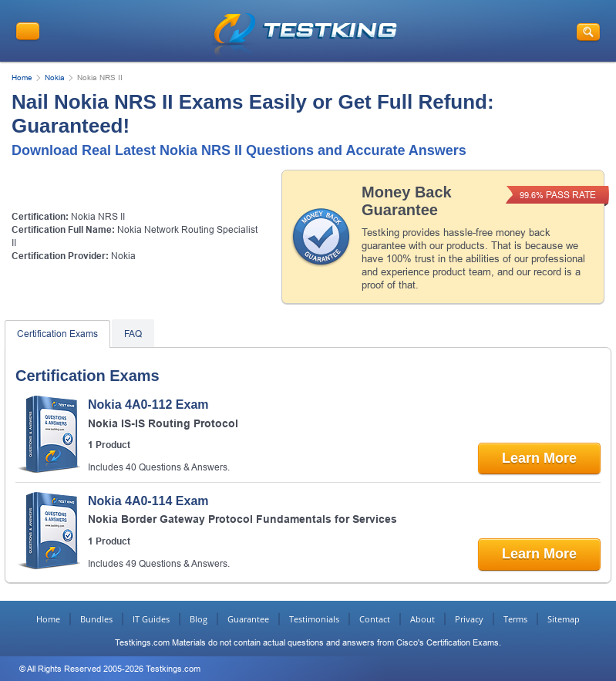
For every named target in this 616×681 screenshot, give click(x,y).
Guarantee (248, 619)
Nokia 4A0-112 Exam (148, 405)
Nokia (55, 78)
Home (22, 78)
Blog (199, 619)
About (422, 619)
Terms (515, 619)
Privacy (469, 619)
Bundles (96, 619)
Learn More (539, 458)
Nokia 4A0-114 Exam (148, 501)
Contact (375, 619)
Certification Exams (57, 334)
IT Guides (151, 619)
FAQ (133, 334)
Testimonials (314, 619)
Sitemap (564, 619)
